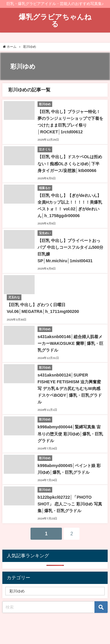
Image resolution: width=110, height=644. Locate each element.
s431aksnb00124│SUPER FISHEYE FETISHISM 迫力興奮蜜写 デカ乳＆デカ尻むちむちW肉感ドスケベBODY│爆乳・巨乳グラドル (70, 389)
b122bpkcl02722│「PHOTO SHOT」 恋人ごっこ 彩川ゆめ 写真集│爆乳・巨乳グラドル (70, 504)
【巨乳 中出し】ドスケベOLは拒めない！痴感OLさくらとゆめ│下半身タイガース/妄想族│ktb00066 (70, 163)
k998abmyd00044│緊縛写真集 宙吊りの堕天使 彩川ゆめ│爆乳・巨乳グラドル (70, 434)
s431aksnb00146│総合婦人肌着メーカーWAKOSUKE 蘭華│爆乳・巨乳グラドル (70, 343)
